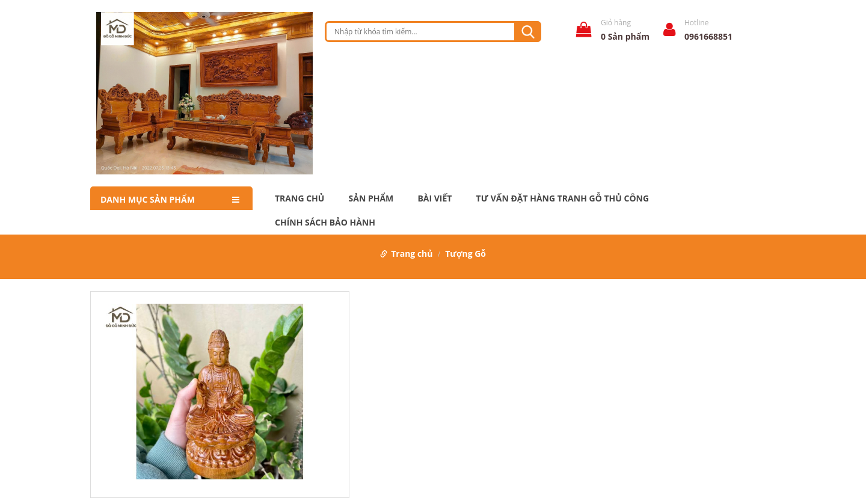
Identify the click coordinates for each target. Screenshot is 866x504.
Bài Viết (435, 198)
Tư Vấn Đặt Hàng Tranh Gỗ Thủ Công (563, 198)
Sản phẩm (371, 198)
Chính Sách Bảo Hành (325, 223)
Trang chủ (299, 198)
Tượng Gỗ (465, 254)
